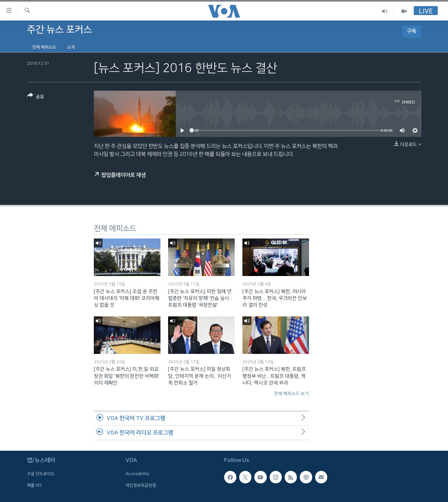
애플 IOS (34, 485)
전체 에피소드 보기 (291, 394)
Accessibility (138, 474)
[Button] (36, 97)
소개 (71, 47)
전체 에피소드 (44, 47)
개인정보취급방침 (141, 485)
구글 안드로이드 (41, 474)
